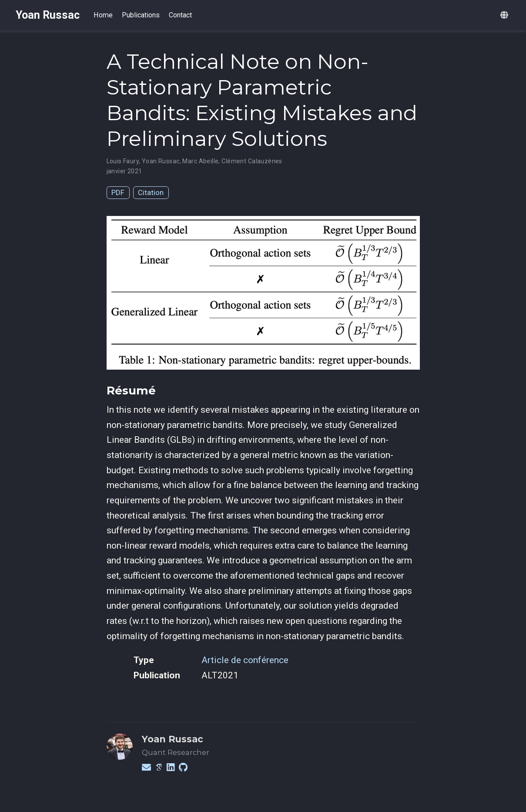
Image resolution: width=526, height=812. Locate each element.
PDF (118, 192)
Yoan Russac (48, 15)
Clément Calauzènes (252, 161)
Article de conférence (245, 660)
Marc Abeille (200, 161)
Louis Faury (123, 161)
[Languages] (505, 15)
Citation (151, 192)
